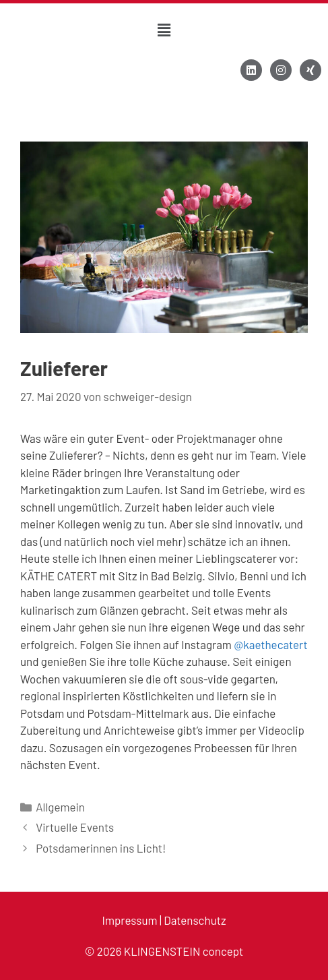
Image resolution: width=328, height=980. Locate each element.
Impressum (130, 920)
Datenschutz (195, 920)
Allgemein (60, 807)
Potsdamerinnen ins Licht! (101, 848)
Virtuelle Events (75, 827)
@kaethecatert (270, 644)
